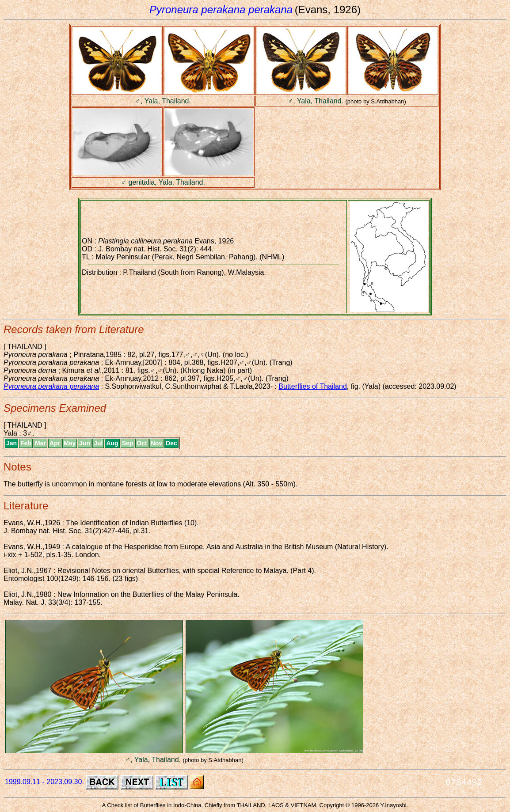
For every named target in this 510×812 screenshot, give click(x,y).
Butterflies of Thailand (312, 386)
